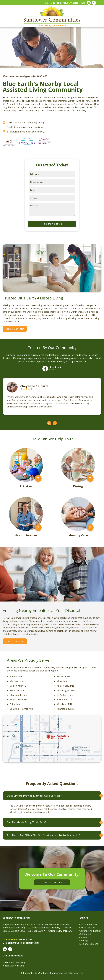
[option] (52, 396)
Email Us (79, 3)
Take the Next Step (52, 882)
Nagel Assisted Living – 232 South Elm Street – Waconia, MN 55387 (37, 924)
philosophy (78, 107)
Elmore (13, 677)
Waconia (14, 681)
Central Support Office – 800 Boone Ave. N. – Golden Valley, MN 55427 (38, 931)
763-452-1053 (59, 3)
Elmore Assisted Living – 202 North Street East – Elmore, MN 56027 (37, 928)
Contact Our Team (15, 329)
